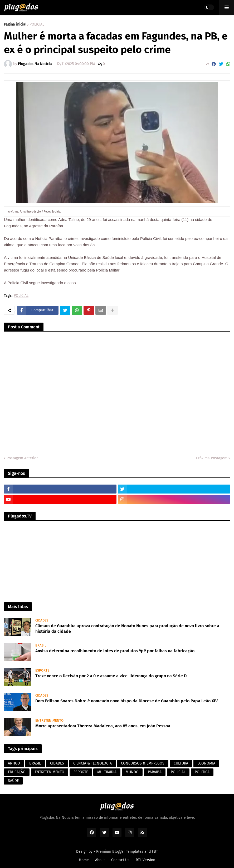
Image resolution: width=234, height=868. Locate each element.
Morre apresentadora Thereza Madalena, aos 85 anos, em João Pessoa (103, 726)
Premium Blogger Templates (120, 852)
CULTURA (181, 763)
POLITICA (202, 772)
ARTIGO (14, 763)
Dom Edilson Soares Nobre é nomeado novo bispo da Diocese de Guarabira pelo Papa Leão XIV (126, 701)
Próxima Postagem (212, 458)
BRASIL (35, 763)
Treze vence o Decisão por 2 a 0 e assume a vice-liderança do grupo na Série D (111, 676)
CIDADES (57, 763)
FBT (155, 852)
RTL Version (145, 860)
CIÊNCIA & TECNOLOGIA (92, 763)
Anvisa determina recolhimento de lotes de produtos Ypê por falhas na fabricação (115, 651)
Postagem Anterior (22, 458)
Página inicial (15, 24)
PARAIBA (155, 772)
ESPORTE (81, 772)
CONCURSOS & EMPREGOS (143, 763)
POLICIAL (37, 24)
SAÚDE (13, 781)
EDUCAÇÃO (17, 772)
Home (84, 860)
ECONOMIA (206, 763)
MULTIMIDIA (107, 772)
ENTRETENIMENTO (50, 772)
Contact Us (120, 860)
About (100, 860)
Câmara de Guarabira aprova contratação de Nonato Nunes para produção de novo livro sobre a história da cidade (127, 629)
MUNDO (132, 772)
